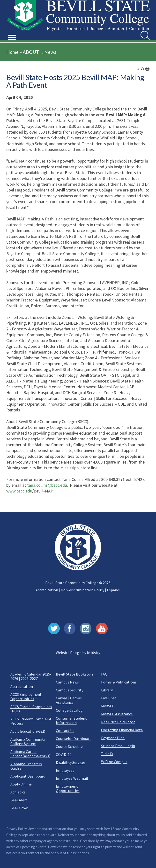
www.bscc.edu (19, 491)
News (50, 52)
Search (141, 31)
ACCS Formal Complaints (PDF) (31, 709)
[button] (12, 32)
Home (12, 52)
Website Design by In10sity (78, 653)
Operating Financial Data (122, 730)
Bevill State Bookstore (75, 674)
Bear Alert (19, 800)
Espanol (114, 590)
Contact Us (65, 731)
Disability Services (71, 762)
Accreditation (47, 590)
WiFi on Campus (114, 762)
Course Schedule (69, 746)
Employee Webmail (72, 778)
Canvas (62, 698)
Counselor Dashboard (74, 738)
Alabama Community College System (28, 741)
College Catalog (69, 710)
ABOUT (31, 52)
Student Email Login (118, 746)
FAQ (104, 674)
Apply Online (21, 784)
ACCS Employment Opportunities (26, 697)
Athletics (18, 792)
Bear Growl (20, 808)
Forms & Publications (119, 682)
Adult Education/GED (28, 731)
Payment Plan (113, 738)
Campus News (67, 682)
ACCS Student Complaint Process (31, 721)
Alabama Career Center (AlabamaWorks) (30, 754)
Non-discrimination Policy (82, 590)
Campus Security (70, 690)
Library (107, 690)
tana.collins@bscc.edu (47, 485)
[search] (145, 35)
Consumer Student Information (71, 720)
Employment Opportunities (68, 788)
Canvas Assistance (69, 700)
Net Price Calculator (118, 722)
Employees (65, 770)
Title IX (107, 754)
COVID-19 (64, 754)
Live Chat (109, 698)
